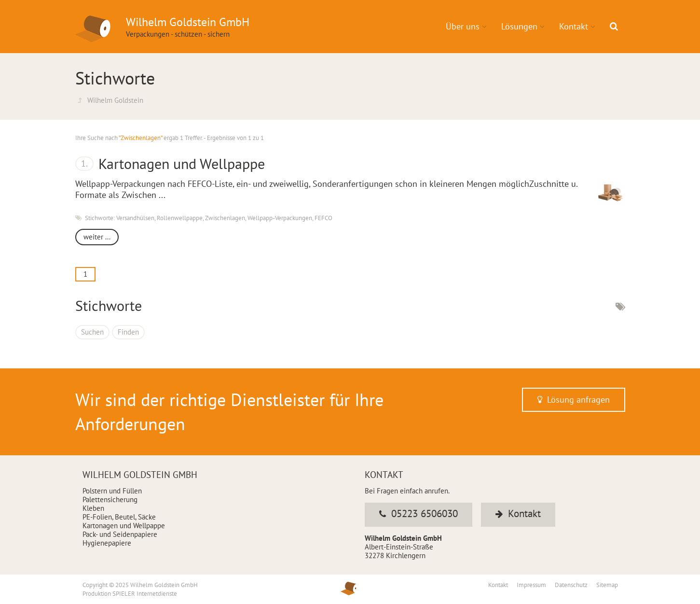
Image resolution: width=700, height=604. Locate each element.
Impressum (532, 585)
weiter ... (97, 237)
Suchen (92, 332)
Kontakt (574, 26)
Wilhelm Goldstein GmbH (164, 585)
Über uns (463, 26)
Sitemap (607, 585)
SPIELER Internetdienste (145, 594)
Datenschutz (572, 585)
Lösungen (519, 26)
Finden (128, 332)
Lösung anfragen (574, 400)
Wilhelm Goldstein (115, 100)
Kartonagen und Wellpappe (182, 163)
